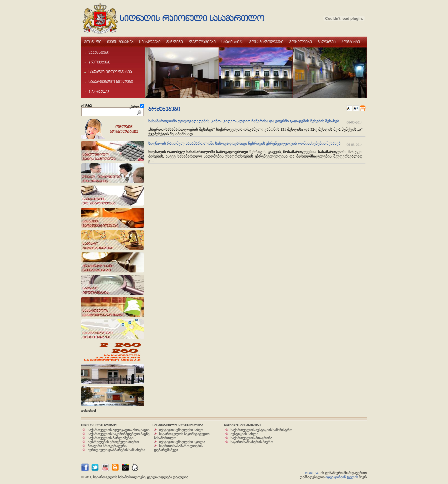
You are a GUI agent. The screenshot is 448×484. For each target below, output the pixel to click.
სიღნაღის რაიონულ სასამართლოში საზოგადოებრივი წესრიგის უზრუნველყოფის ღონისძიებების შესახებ (244, 143)
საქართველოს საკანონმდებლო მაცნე (119, 434)
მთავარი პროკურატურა (107, 446)
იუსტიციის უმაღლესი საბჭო (181, 430)
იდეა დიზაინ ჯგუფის (342, 477)
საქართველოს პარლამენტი (111, 438)
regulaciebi (202, 42)
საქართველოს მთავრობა (251, 438)
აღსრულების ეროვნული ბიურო (113, 442)
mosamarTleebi (266, 42)
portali (96, 91)
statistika (232, 42)
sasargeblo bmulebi (109, 81)
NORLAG (312, 473)
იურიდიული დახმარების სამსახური (116, 450)
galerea (327, 42)
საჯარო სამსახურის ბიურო (252, 442)
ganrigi (175, 42)
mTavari (93, 42)
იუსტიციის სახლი (244, 434)
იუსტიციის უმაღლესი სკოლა (182, 442)
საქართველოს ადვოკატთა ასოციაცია (119, 430)
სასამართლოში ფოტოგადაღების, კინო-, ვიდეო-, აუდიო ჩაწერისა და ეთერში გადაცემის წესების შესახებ (244, 121)
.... (200, 134)
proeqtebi (97, 62)
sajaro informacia (108, 72)
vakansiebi (97, 52)
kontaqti (351, 42)
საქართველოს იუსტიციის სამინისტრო (261, 430)
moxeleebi (301, 42)
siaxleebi (150, 42)
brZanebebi (164, 109)
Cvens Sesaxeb (120, 42)
